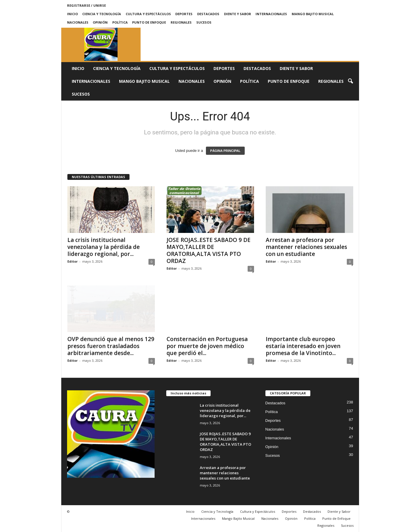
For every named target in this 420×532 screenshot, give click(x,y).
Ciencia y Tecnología (102, 14)
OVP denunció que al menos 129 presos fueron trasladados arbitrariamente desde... (111, 346)
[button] (350, 81)
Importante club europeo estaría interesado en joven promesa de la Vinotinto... (303, 346)
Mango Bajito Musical (313, 14)
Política (120, 22)
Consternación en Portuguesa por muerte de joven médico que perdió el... (207, 346)
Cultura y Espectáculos (148, 14)
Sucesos (204, 22)
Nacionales (78, 22)
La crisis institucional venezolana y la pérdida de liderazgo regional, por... (104, 247)
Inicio (72, 14)
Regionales (181, 22)
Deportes (184, 14)
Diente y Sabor (238, 14)
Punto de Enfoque (149, 22)
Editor (72, 261)
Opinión (100, 22)
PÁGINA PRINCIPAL (225, 151)
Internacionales (271, 14)
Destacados (208, 14)
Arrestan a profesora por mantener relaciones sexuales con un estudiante (306, 247)
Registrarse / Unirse (86, 5)
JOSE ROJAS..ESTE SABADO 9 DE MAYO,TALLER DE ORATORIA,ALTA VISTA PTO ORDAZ (209, 250)
